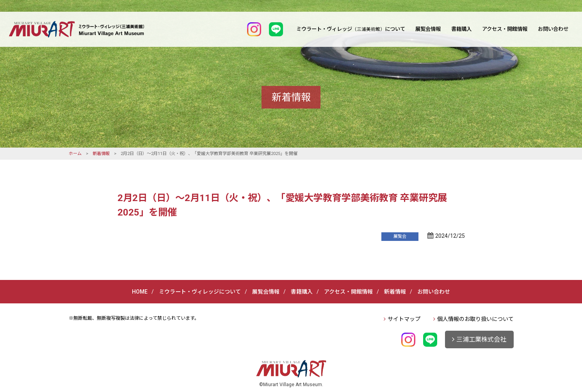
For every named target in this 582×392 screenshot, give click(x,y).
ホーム (75, 154)
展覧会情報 (428, 29)
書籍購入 (461, 29)
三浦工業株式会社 (481, 339)
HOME (140, 292)
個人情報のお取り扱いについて (475, 319)
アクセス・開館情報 (505, 29)
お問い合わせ (553, 29)
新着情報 (101, 154)
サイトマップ (404, 319)
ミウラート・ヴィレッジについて (351, 29)
